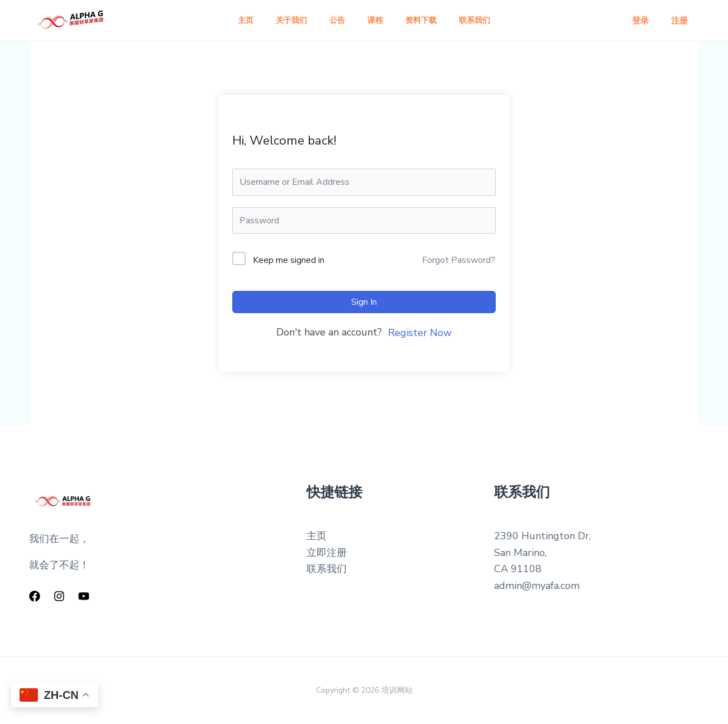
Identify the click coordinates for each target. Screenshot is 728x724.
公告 (335, 20)
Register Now (420, 333)
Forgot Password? (459, 260)
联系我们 (486, 20)
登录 (649, 21)
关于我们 (285, 20)
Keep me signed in (289, 260)
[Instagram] (59, 596)
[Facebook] (35, 596)
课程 (377, 20)
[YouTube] (84, 596)
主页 (234, 20)
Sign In (364, 302)
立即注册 (327, 553)
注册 (682, 21)
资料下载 (428, 20)
